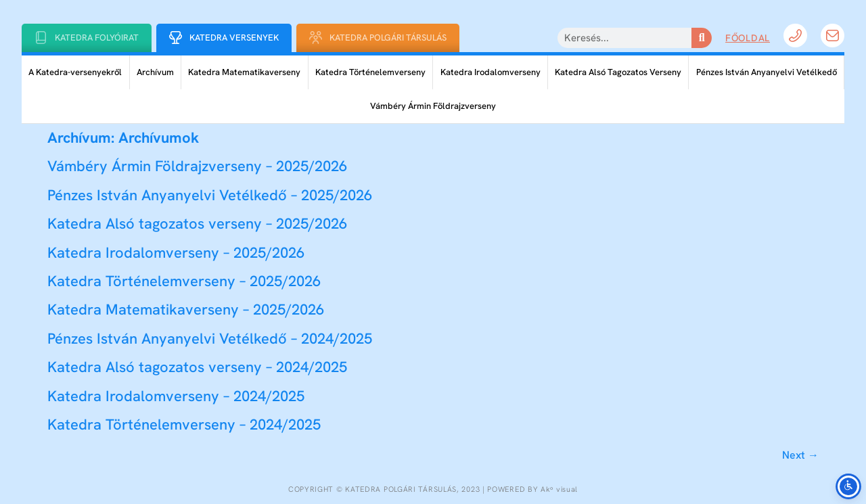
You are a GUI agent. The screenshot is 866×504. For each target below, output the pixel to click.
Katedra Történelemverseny (370, 72)
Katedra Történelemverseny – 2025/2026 (184, 281)
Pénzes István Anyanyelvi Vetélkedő (767, 72)
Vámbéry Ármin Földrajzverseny (433, 106)
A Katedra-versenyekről (75, 72)
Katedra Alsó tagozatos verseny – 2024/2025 (197, 367)
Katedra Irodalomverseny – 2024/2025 (176, 396)
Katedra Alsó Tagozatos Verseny (618, 72)
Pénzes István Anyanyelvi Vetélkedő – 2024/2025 (210, 339)
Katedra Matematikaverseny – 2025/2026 (186, 310)
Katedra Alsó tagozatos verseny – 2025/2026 (197, 224)
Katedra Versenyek (234, 38)
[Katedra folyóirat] (41, 38)
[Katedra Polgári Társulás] (316, 38)
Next (800, 455)
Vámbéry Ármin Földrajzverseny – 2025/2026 (197, 166)
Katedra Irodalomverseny (491, 72)
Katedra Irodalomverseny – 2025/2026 (176, 253)
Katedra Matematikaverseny (244, 72)
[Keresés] (702, 38)
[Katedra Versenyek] (176, 38)
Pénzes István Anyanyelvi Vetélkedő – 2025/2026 (210, 195)
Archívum (155, 72)
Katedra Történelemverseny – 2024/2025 (184, 425)
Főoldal (748, 38)
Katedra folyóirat (97, 38)
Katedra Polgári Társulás (388, 38)
